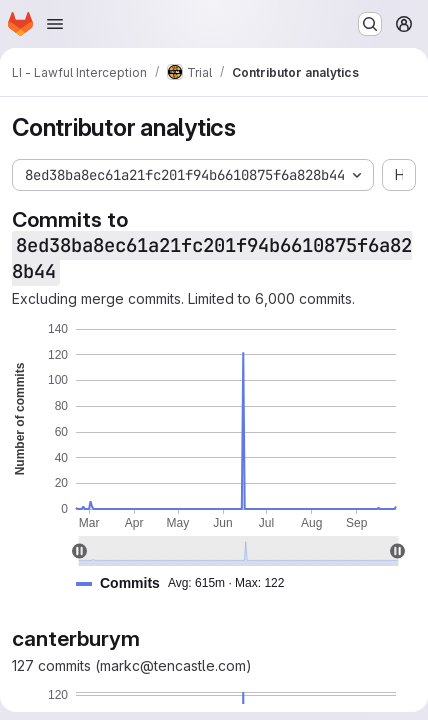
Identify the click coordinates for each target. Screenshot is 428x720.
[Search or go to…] (370, 24)
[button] (188, 583)
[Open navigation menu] (55, 24)
